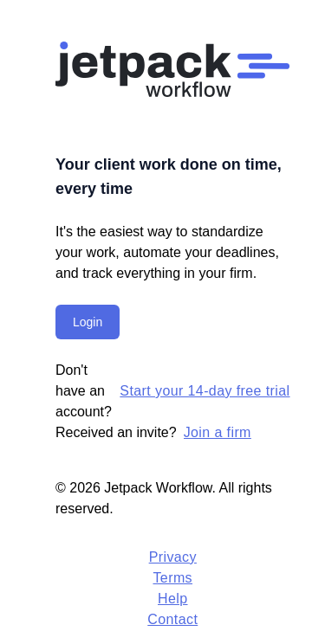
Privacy (173, 557)
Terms (172, 578)
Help (173, 599)
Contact (172, 619)
